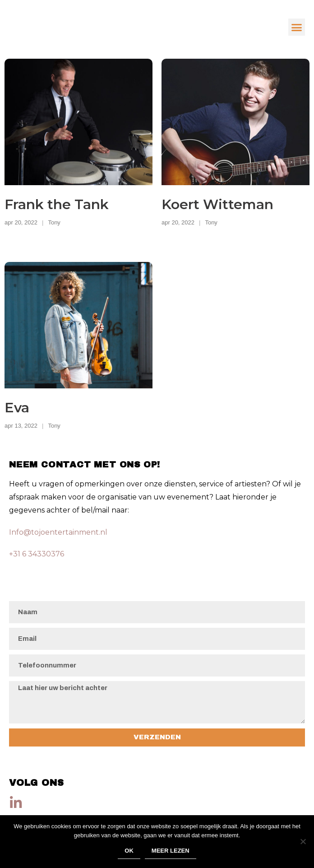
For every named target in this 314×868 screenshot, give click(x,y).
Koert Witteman (217, 204)
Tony (54, 222)
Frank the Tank (57, 204)
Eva (17, 408)
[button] (297, 27)
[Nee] (303, 841)
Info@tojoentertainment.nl (58, 532)
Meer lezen (171, 851)
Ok (129, 851)
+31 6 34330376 (37, 554)
